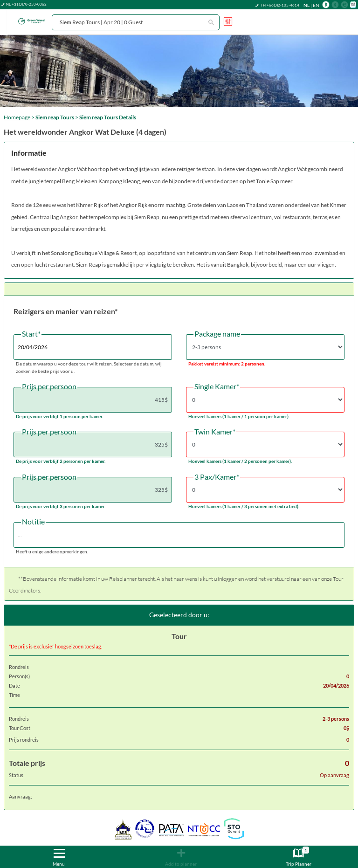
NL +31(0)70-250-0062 (26, 4)
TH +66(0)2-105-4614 (280, 5)
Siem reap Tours (55, 117)
